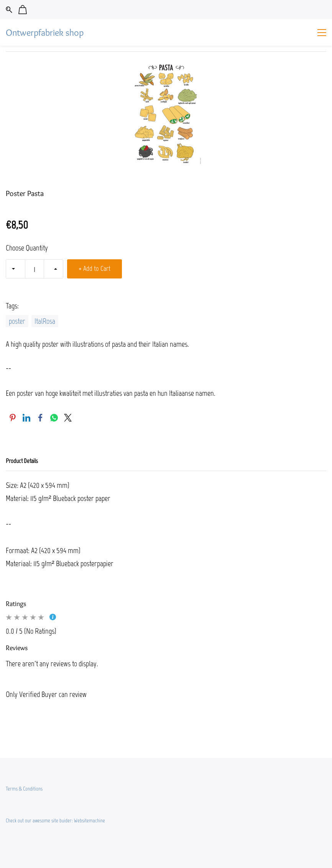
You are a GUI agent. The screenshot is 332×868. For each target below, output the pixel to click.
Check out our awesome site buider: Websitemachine (55, 821)
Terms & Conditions (24, 789)
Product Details (22, 461)
